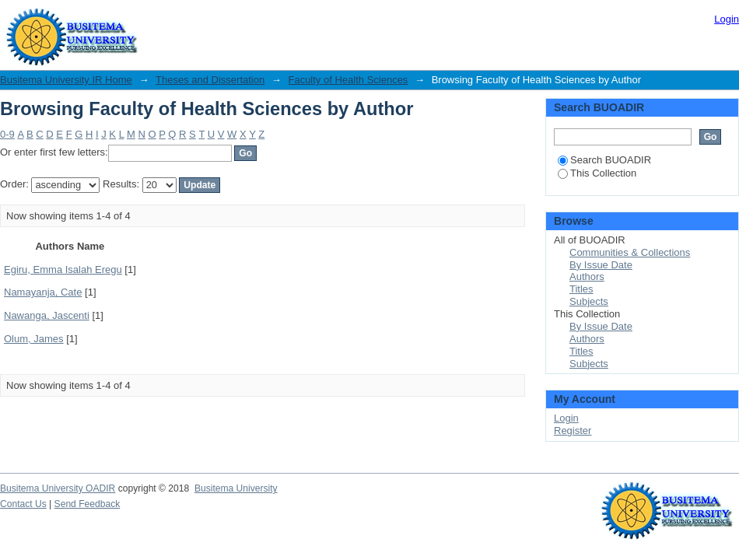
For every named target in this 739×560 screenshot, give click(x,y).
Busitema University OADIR (58, 488)
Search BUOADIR (604, 160)
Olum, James (34, 339)
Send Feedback (88, 504)
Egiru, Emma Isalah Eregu (63, 269)
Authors (587, 276)
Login (727, 19)
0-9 (7, 134)
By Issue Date (601, 265)
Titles (581, 289)
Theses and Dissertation (210, 80)
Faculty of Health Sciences (348, 80)
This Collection (597, 173)
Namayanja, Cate (43, 292)
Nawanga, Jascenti (47, 315)
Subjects (589, 301)
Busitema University (236, 488)
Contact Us (23, 504)
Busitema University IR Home (66, 80)
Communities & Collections (630, 252)
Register (573, 430)
